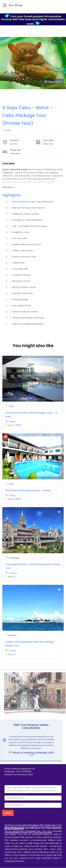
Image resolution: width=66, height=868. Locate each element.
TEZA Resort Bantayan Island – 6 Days (28, 490)
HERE (51, 753)
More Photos (53, 82)
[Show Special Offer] (6, 437)
